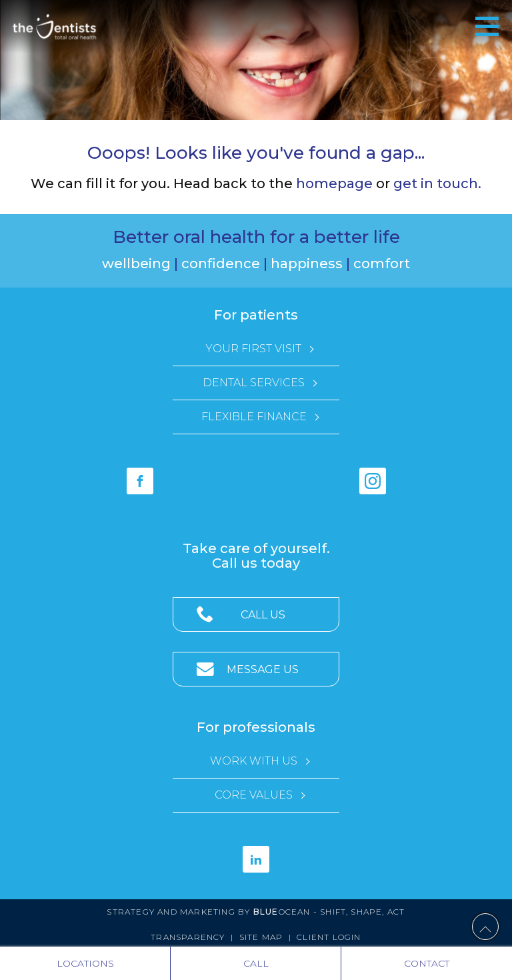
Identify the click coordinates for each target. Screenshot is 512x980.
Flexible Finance (254, 417)
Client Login (329, 937)
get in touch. (437, 183)
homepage (334, 183)
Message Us (263, 669)
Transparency (188, 937)
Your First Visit (254, 349)
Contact (427, 963)
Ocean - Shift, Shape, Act (329, 912)
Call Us (263, 615)
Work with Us (254, 761)
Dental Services (254, 383)
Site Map (261, 937)
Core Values (254, 795)
